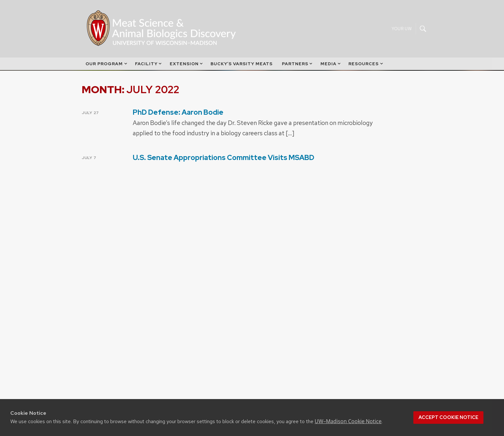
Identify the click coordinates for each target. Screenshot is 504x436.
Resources (366, 64)
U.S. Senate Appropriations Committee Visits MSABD (224, 158)
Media (331, 64)
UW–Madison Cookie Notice (348, 421)
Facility (149, 64)
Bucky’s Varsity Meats (242, 64)
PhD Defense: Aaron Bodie (178, 112)
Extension (187, 64)
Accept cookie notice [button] (448, 417)
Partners (298, 64)
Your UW (402, 29)
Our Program (107, 64)
